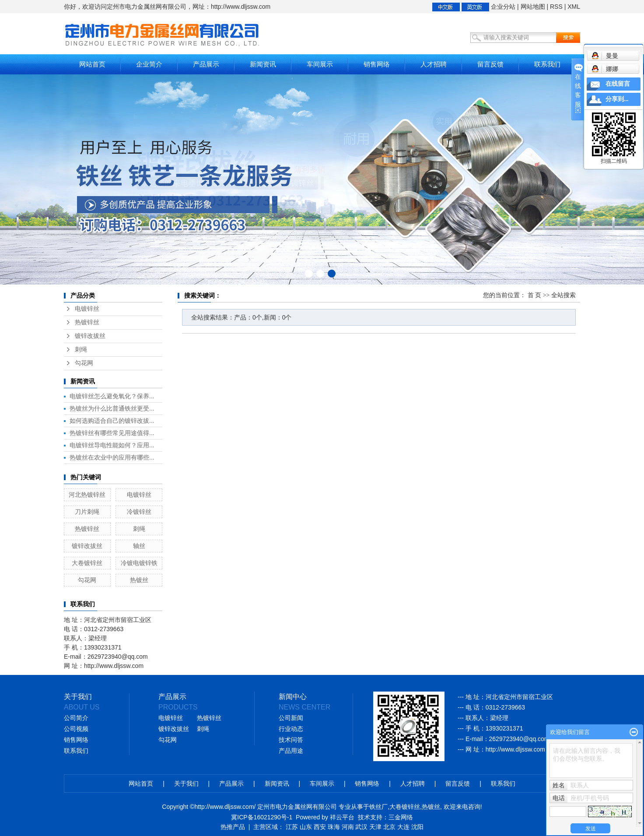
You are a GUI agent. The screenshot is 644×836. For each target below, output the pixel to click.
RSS (556, 7)
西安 (320, 827)
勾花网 (84, 363)
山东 (306, 827)
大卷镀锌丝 (87, 563)
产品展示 (206, 64)
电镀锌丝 (87, 309)
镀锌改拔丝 (90, 336)
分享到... (617, 99)
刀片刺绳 (87, 512)
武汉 (361, 827)
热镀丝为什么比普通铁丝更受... (112, 408)
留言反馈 (490, 64)
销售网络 (377, 64)
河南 (348, 827)
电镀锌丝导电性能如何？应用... (112, 445)
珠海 (334, 827)
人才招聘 (434, 64)
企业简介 (149, 64)
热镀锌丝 (87, 322)
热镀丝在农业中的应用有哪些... (112, 457)
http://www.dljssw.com (515, 749)
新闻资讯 (263, 64)
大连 (403, 827)
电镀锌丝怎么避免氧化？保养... (112, 396)
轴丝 (139, 546)
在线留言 (618, 84)
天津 (375, 827)
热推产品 (233, 827)
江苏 (292, 827)
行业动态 (291, 729)
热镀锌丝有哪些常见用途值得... (112, 433)
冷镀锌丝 (139, 512)
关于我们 (186, 783)
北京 (389, 827)
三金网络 (401, 817)
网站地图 (533, 7)
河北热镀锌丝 (87, 495)
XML (574, 7)
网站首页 (92, 64)
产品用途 (291, 751)
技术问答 (291, 740)
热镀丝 (139, 580)
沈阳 (417, 827)
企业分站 (503, 7)
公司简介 (76, 718)
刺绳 (81, 350)
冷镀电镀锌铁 (139, 563)
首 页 (535, 295)
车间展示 (320, 64)
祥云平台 (342, 817)
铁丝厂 (378, 807)
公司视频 (76, 729)
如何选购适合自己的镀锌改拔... (112, 421)
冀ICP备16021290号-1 (262, 817)
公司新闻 (291, 718)
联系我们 (547, 64)
